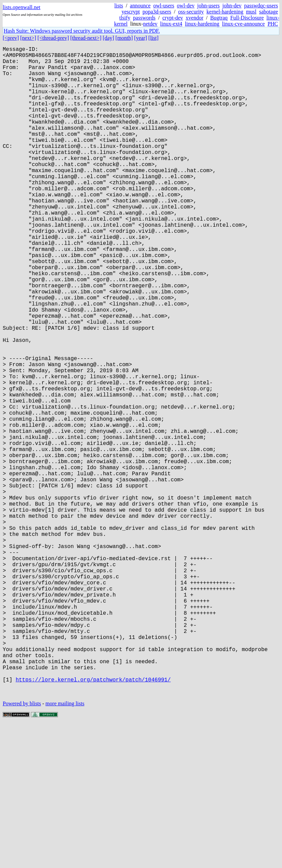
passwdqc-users (261, 6)
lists (119, 6)
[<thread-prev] (53, 38)
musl (251, 12)
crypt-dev (172, 18)
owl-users (164, 6)
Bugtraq (219, 18)
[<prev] (11, 38)
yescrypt (131, 12)
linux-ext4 (171, 24)
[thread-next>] (86, 38)
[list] (153, 38)
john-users (208, 6)
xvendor (195, 18)
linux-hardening (202, 24)
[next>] (28, 38)
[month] (124, 38)
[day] (108, 38)
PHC (273, 24)
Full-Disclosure (247, 18)
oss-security (191, 12)
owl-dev (186, 6)
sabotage (269, 12)
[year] (141, 38)
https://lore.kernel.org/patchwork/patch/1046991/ (93, 821)
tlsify (125, 18)
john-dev (232, 6)
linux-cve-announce (243, 24)
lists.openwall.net (22, 7)
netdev (150, 24)
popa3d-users (157, 12)
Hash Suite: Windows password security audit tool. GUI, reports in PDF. (82, 31)
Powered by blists (22, 848)
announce (140, 6)
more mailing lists (65, 848)
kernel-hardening (225, 12)
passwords (144, 18)
